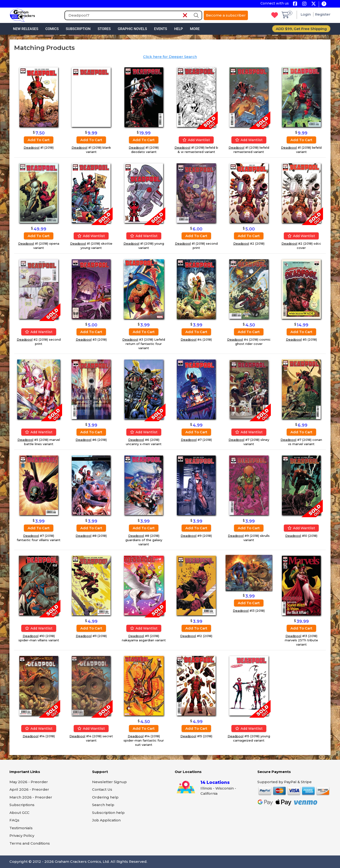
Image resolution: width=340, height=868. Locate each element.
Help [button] (179, 29)
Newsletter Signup (109, 782)
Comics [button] (52, 29)
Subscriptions (22, 805)
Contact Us (102, 789)
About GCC (19, 813)
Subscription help (108, 813)
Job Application (106, 820)
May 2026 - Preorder (29, 782)
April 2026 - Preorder (29, 789)
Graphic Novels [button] (132, 29)
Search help (103, 805)
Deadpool (32, 148)
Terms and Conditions (30, 843)
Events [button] (160, 29)
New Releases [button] (26, 29)
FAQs (14, 820)
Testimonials (21, 828)
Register (323, 14)
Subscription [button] (78, 29)
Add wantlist (196, 140)
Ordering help (105, 797)
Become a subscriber (226, 15)
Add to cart (39, 140)
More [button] (195, 29)
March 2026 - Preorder (31, 797)
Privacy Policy (22, 835)
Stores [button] (104, 29)
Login (306, 14)
